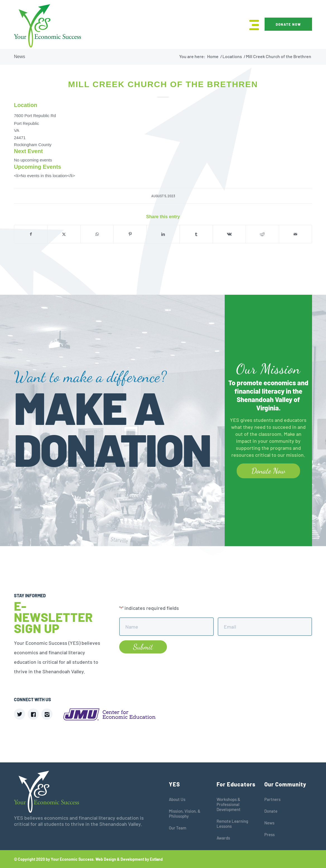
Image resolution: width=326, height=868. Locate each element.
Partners (272, 799)
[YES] (47, 26)
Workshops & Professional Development (229, 804)
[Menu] (252, 24)
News (20, 57)
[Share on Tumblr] (196, 234)
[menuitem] (252, 24)
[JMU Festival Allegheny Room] (322, 434)
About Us (177, 799)
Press (269, 834)
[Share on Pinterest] (130, 234)
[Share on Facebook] (31, 234)
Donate (271, 811)
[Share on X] (64, 234)
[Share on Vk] (229, 234)
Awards (223, 838)
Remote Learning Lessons (232, 824)
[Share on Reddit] (262, 234)
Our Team (178, 828)
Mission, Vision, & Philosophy (185, 814)
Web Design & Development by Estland (129, 859)
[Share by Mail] (296, 234)
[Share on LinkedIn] (163, 234)
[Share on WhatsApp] (97, 234)
